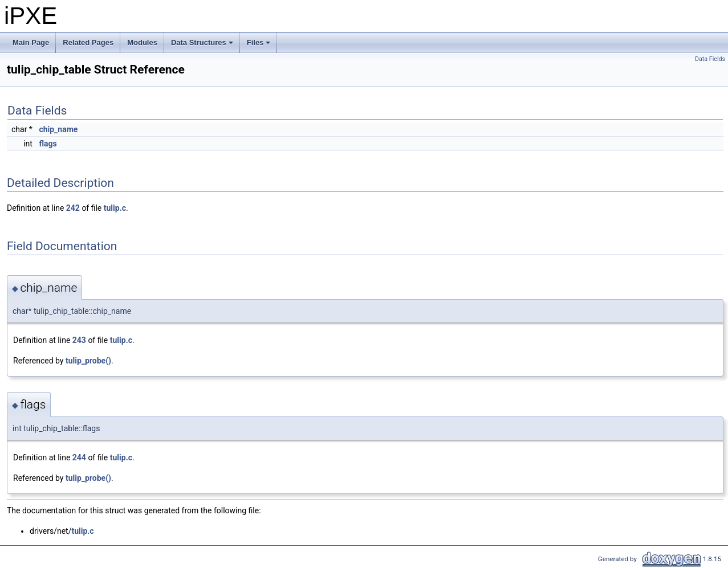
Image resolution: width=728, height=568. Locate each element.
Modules (142, 42)
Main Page (31, 42)
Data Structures (203, 46)
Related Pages (88, 42)
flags (48, 144)
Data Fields (710, 59)
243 (79, 340)
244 (79, 457)
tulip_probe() (88, 361)
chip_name (58, 129)
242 (73, 208)
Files (260, 46)
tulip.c (115, 208)
